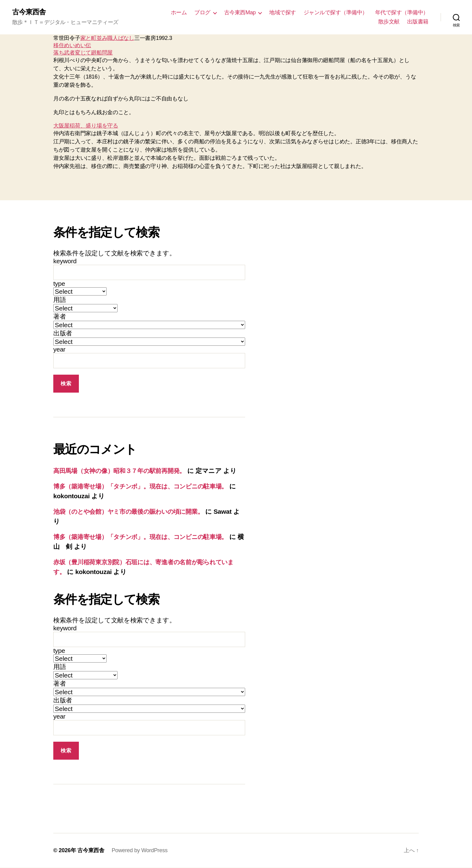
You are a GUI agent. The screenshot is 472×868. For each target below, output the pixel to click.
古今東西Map (240, 12)
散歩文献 (389, 22)
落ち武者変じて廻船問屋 (83, 53)
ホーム (179, 12)
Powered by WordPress (140, 851)
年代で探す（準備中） (402, 12)
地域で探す (283, 12)
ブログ (202, 12)
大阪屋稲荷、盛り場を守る (86, 126)
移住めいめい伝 (72, 46)
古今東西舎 (30, 12)
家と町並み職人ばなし (107, 38)
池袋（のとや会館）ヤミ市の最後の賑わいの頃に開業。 (134, 512)
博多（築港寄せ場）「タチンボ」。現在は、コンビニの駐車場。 (146, 487)
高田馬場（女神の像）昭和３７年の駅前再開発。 (123, 471)
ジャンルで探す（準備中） (336, 12)
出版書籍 (418, 22)
